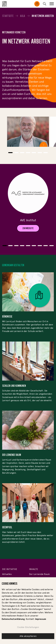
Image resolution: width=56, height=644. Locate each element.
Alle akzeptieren (28, 636)
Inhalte (33, 569)
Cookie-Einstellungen (28, 627)
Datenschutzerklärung (13, 619)
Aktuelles (7, 574)
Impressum (41, 619)
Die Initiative (10, 569)
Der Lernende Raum (39, 574)
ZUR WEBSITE (28, 228)
